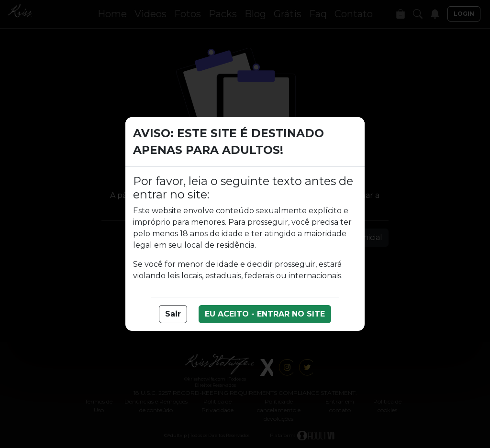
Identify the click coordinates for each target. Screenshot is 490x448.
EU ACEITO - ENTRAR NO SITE (265, 314)
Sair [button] (173, 314)
